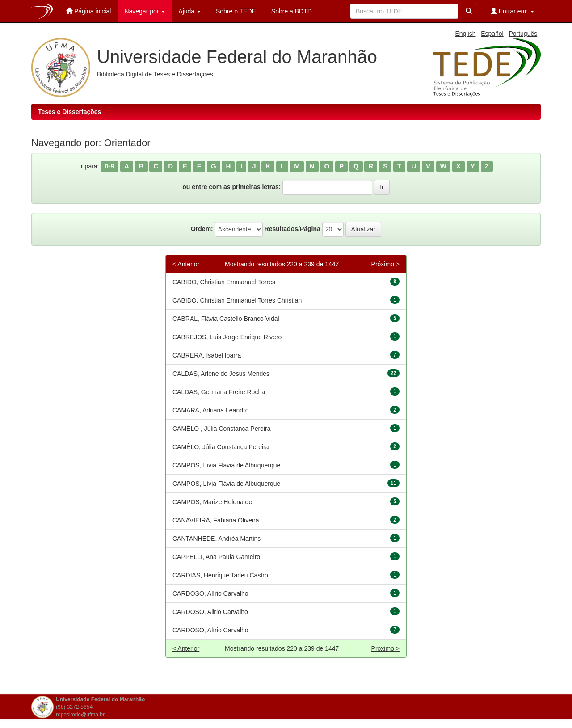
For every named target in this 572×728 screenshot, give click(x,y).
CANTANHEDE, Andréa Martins (217, 539)
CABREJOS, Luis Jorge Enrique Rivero (227, 337)
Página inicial (88, 11)
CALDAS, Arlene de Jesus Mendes (221, 374)
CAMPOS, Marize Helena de (212, 502)
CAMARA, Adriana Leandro (210, 410)
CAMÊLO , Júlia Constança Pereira (221, 429)
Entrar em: (512, 11)
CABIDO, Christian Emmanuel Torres (224, 282)
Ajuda (189, 11)
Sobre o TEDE (235, 11)
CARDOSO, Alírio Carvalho (210, 593)
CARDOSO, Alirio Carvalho (210, 612)
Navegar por (145, 11)
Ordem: (202, 229)
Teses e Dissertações (69, 112)
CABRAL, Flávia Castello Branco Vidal (226, 319)
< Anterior (186, 264)
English (466, 34)
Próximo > (385, 264)
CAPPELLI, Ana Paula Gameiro (216, 557)
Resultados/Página (292, 229)
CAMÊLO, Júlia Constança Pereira (221, 447)
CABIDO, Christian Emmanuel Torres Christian (237, 300)
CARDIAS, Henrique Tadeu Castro (220, 575)
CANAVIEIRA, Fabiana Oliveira (216, 520)
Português (523, 34)
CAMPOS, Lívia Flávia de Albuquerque (226, 484)
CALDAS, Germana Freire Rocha (219, 392)
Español (492, 34)
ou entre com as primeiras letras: (231, 187)
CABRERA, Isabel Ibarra (207, 355)
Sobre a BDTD (291, 11)
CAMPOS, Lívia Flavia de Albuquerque (226, 465)
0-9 (109, 166)
